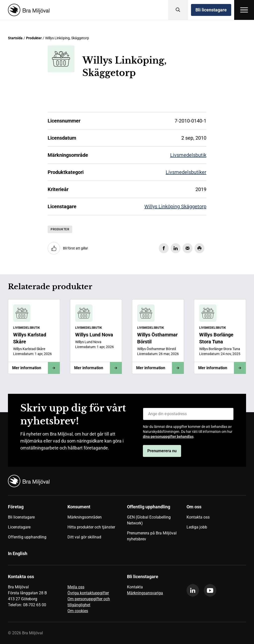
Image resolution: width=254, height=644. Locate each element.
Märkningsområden (85, 517)
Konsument (79, 507)
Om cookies (78, 611)
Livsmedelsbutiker (186, 172)
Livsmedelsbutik (188, 155)
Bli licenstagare (211, 10)
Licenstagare (19, 527)
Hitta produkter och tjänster (91, 527)
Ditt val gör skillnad (84, 537)
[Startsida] (28, 10)
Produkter (34, 38)
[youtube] (210, 590)
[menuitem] (38, 525)
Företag (16, 507)
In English (18, 553)
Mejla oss (76, 587)
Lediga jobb (197, 527)
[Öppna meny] (244, 10)
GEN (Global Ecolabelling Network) (149, 520)
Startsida (15, 38)
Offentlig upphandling (27, 537)
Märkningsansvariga (145, 593)
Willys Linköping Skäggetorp (175, 206)
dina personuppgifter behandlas (168, 437)
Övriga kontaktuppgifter (88, 593)
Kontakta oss (198, 517)
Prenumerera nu (162, 451)
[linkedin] (193, 590)
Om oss (194, 507)
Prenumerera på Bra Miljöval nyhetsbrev (152, 536)
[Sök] (178, 10)
